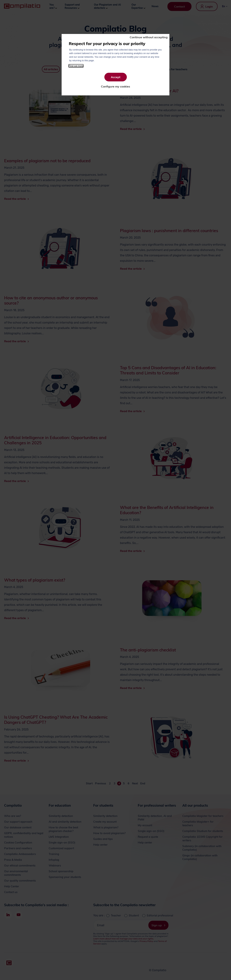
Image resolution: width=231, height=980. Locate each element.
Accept (116, 77)
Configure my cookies (115, 86)
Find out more (76, 66)
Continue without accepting (149, 37)
